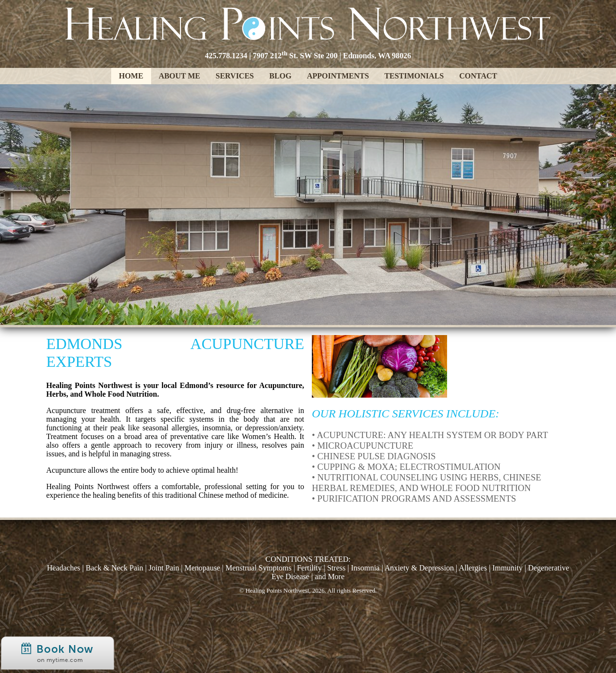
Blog (280, 76)
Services (235, 76)
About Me (180, 76)
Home (131, 76)
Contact (478, 76)
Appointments (338, 76)
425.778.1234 (226, 56)
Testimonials (414, 76)
